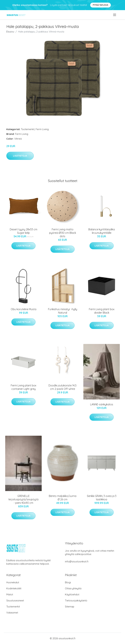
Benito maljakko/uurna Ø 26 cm (63, 498)
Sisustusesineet (15, 600)
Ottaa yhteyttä (73, 588)
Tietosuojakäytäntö (76, 600)
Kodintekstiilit (14, 588)
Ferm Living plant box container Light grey (24, 387)
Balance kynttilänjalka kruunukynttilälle (102, 231)
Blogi (68, 582)
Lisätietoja (20, 156)
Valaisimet (12, 613)
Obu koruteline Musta (24, 309)
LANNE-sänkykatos (102, 404)
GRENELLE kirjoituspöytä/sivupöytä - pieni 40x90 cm (24, 499)
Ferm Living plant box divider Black (102, 311)
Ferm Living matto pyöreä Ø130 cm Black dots (63, 233)
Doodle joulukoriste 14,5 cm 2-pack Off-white (62, 387)
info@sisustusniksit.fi (77, 561)
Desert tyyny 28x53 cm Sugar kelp (24, 231)
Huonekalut (13, 582)
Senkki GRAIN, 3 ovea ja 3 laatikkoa (102, 498)
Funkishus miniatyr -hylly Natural (63, 311)
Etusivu (10, 32)
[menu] (115, 15)
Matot (10, 594)
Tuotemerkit (28, 129)
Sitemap (70, 607)
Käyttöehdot (72, 594)
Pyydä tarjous (101, 5)
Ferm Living (42, 129)
